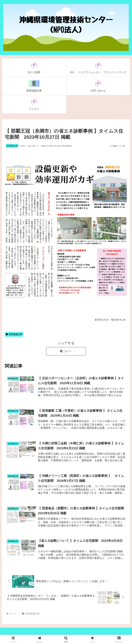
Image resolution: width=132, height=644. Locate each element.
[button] (66, 351)
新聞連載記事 (14, 334)
